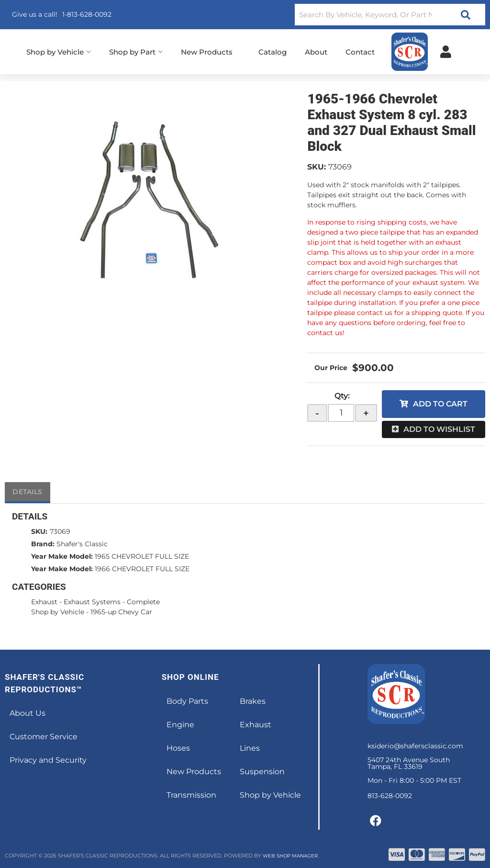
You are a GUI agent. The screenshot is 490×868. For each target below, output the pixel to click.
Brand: (43, 544)
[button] (390, 15)
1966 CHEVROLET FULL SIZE (142, 569)
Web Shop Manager (293, 856)
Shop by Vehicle (58, 612)
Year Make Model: (62, 556)
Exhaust (44, 602)
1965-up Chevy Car (121, 612)
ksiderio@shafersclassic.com (415, 746)
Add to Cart (440, 404)
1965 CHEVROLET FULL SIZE (142, 556)
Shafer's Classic (82, 544)
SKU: (317, 167)
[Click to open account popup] (446, 52)
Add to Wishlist (439, 429)
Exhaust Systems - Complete (112, 602)
